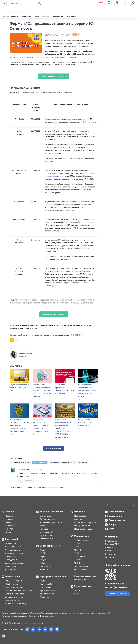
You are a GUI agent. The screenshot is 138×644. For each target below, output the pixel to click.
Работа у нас (111, 554)
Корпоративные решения (53, 577)
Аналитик (79, 519)
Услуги (43, 560)
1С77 (76, 573)
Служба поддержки (119, 565)
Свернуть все (83, 463)
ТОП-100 (9, 529)
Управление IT (46, 532)
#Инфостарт (14, 346)
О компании (112, 537)
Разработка (11, 556)
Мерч (112, 529)
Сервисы (44, 556)
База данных (11, 560)
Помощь (109, 551)
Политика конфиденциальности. (42, 616)
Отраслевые (46, 587)
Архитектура (46, 535)
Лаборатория (12, 577)
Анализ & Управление (51, 512)
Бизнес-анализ (47, 516)
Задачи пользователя (15, 553)
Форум (112, 524)
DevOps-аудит (12, 584)
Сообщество (11, 569)
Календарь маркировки (85, 576)
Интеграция (11, 566)
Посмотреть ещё (54, 448)
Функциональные (13, 547)
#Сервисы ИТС (28, 346)
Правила (109, 547)
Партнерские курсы (83, 529)
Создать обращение (117, 594)
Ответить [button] (29, 481)
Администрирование (15, 563)
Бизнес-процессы (48, 519)
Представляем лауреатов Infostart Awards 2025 (86, 422)
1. (17, 470)
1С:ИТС (43, 553)
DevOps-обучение (14, 581)
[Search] (121, 505)
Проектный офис (83, 586)
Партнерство (46, 566)
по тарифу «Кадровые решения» (76, 271)
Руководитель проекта (85, 522)
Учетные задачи (13, 550)
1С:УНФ (78, 550)
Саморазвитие (47, 539)
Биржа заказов (117, 520)
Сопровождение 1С (50, 546)
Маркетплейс (81, 536)
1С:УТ (77, 553)
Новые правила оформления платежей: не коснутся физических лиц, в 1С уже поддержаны (19, 425)
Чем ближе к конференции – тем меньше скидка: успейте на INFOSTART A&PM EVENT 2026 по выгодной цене (63, 428)
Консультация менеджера (54, 314)
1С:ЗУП (77, 560)
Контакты (110, 557)
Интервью (10, 526)
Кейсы (43, 563)
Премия (9, 532)
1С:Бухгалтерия (81, 540)
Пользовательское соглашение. (15, 616)
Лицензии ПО (46, 584)
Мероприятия (116, 512)
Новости (9, 516)
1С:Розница (79, 556)
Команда (44, 529)
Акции (43, 550)
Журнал (9, 512)
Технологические (48, 594)
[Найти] (134, 505)
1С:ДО (77, 563)
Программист (81, 516)
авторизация (58, 487)
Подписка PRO (12, 543)
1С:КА (77, 547)
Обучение (79, 512)
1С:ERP (77, 543)
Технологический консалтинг (19, 590)
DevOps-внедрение (14, 587)
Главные (9, 519)
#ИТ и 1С (20, 346)
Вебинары (44, 569)
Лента (8, 522)
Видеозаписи (116, 516)
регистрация (47, 487)
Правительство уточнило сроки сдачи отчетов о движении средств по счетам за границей (42, 391)
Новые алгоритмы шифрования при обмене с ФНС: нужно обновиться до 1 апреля (87, 391)
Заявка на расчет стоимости (54, 76)
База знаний (12, 539)
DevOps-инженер (82, 526)
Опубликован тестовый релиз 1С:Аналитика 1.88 (20, 388)
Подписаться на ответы (21, 463)
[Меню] (4, 4)
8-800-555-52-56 (115, 584)
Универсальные (81, 566)
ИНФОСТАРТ (76, 335)
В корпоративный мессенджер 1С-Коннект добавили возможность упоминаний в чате (40, 425)
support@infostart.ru (116, 587)
